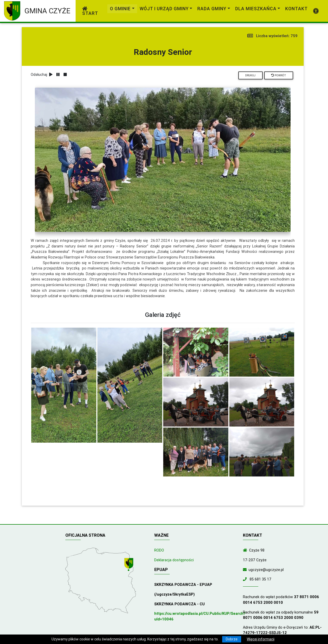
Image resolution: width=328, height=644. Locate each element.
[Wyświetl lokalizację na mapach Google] (129, 565)
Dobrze (232, 639)
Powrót (279, 75)
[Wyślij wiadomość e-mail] (246, 570)
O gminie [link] (120, 9)
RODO (159, 550)
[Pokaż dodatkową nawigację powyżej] (316, 11)
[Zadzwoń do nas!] (246, 579)
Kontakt (296, 9)
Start (90, 11)
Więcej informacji (261, 639)
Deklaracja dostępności (174, 560)
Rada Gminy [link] (212, 9)
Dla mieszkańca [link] (256, 9)
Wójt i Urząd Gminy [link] (164, 9)
